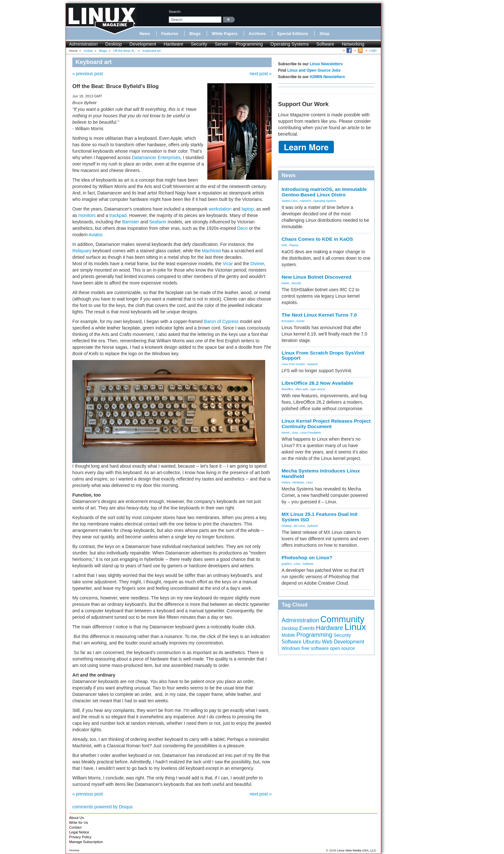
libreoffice (287, 389)
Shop (324, 34)
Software (325, 44)
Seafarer (158, 222)
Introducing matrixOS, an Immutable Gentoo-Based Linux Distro (324, 192)
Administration (83, 44)
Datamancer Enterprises (156, 157)
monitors (87, 215)
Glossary (74, 850)
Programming (249, 44)
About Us (76, 818)
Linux (295, 433)
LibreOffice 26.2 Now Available (317, 383)
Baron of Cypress (221, 321)
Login (373, 50)
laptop (248, 209)
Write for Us (79, 823)
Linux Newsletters (326, 64)
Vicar (228, 264)
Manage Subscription (86, 842)
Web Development (343, 642)
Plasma (294, 245)
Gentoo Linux (290, 201)
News (145, 34)
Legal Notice (79, 832)
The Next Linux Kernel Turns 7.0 (319, 315)
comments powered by (103, 807)
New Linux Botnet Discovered (316, 277)
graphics (287, 564)
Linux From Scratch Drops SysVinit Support (323, 355)
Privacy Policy (80, 837)
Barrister (131, 222)
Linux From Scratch (293, 364)
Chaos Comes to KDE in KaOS (317, 239)
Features (170, 34)
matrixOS (306, 201)
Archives (257, 34)
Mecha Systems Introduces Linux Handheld (321, 473)
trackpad (118, 215)
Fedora (286, 482)
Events (307, 628)
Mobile (288, 635)
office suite (302, 389)
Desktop (114, 44)
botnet (285, 283)
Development (143, 44)
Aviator (96, 235)
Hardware (173, 44)
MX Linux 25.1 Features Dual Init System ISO (319, 517)
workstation (220, 209)
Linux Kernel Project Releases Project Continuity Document (326, 424)
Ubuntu (312, 642)
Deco (243, 228)
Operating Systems (289, 44)
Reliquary (82, 251)
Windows (291, 648)
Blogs (195, 34)
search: (175, 12)
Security (199, 44)
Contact (75, 827)
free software (315, 648)
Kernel (301, 321)
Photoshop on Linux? (307, 557)
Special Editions (293, 34)
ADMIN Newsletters (327, 77)
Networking (353, 44)
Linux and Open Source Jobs (314, 70)
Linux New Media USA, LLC (357, 850)
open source (318, 389)
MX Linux (299, 526)
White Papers (225, 34)
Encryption (288, 321)
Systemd (313, 364)
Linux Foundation (310, 433)
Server (221, 44)
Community (342, 619)
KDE (284, 245)
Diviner (257, 264)
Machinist (211, 251)
